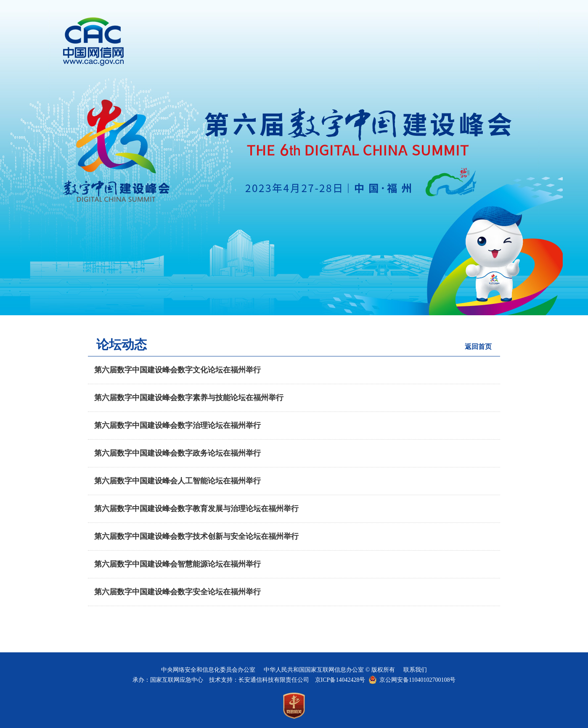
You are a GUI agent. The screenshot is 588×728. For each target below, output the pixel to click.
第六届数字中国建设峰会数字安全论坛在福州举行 (177, 592)
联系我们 (415, 670)
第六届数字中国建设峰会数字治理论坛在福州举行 (177, 425)
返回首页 (478, 347)
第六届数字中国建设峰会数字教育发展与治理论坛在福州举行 (196, 509)
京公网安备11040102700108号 (417, 680)
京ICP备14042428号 (340, 680)
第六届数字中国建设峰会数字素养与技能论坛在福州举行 (189, 398)
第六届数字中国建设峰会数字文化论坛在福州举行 (177, 370)
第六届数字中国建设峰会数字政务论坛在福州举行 (177, 453)
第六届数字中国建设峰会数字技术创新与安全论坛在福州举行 (196, 536)
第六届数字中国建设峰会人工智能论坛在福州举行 (177, 481)
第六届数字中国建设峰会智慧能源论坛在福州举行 (177, 564)
